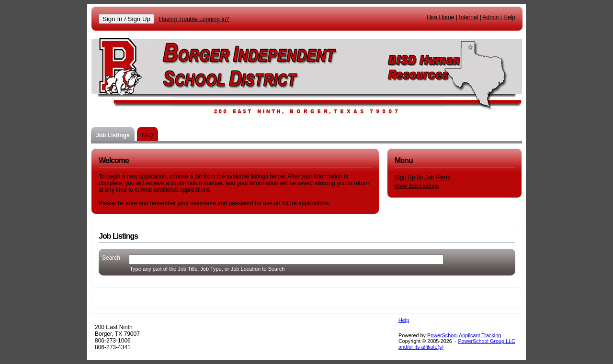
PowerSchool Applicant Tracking (464, 335)
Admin (491, 17)
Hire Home (440, 17)
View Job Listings (417, 186)
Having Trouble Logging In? (194, 19)
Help (509, 17)
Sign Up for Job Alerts (422, 177)
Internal (468, 17)
